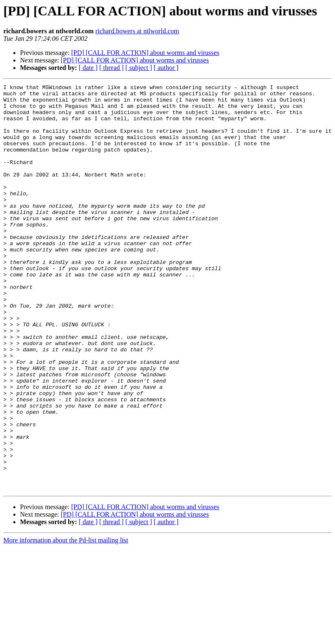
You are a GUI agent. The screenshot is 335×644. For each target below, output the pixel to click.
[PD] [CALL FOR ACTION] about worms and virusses (145, 53)
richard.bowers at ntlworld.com (137, 31)
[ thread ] (111, 68)
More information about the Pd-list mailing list (66, 621)
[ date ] (88, 68)
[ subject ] (139, 68)
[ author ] (166, 68)
